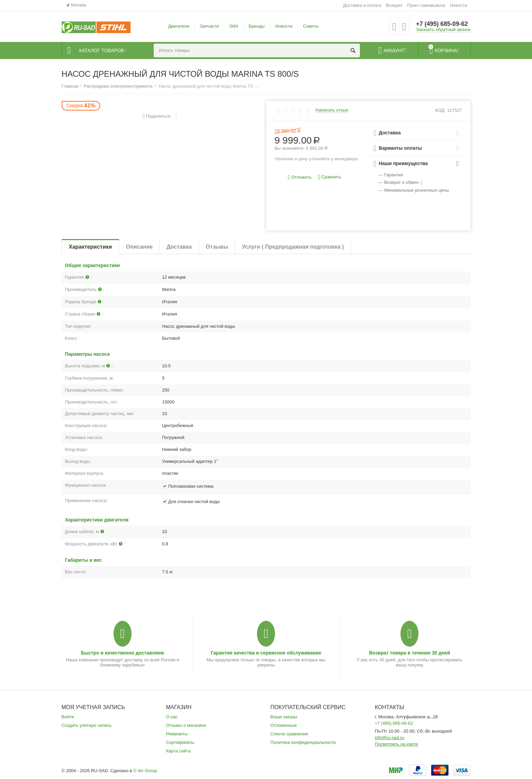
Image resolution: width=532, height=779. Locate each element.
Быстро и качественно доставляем (122, 653)
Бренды (256, 26)
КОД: (440, 110)
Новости (458, 5)
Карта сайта (178, 751)
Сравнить (330, 177)
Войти (68, 717)
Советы (311, 26)
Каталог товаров (103, 50)
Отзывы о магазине (186, 725)
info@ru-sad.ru (390, 738)
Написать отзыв (332, 110)
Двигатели (179, 26)
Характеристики (90, 247)
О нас (172, 717)
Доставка (179, 247)
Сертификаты (180, 742)
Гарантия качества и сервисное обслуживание (266, 653)
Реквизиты (177, 734)
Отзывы (217, 247)
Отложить (300, 178)
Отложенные (284, 725)
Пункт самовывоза (426, 5)
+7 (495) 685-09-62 (443, 24)
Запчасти (209, 26)
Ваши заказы (284, 717)
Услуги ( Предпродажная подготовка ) (293, 247)
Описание (139, 247)
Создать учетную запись (87, 725)
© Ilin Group (145, 771)
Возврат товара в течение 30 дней (410, 653)
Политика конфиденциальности (303, 742)
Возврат (394, 5)
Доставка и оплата (362, 5)
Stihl (234, 26)
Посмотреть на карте (397, 744)
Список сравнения (289, 734)
